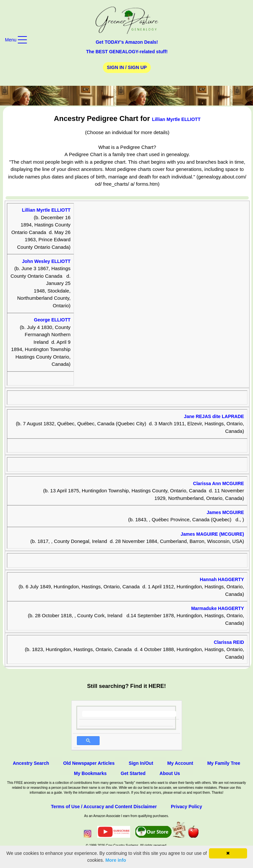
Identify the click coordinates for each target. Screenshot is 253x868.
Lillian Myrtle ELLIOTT (176, 119)
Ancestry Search (31, 763)
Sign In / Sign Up (127, 67)
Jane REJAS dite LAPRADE (214, 416)
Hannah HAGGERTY (222, 579)
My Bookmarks (90, 773)
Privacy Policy (186, 807)
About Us (170, 773)
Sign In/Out (141, 763)
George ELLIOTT (52, 320)
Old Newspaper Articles (89, 763)
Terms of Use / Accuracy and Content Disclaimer (104, 807)
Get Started (133, 773)
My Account (180, 763)
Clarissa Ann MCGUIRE (219, 483)
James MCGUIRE (225, 512)
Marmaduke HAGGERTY (218, 608)
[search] (129, 714)
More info (116, 860)
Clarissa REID (229, 642)
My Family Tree (224, 763)
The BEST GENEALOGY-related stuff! (127, 52)
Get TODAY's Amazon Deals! (127, 42)
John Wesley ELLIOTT (46, 261)
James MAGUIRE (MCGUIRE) (212, 534)
